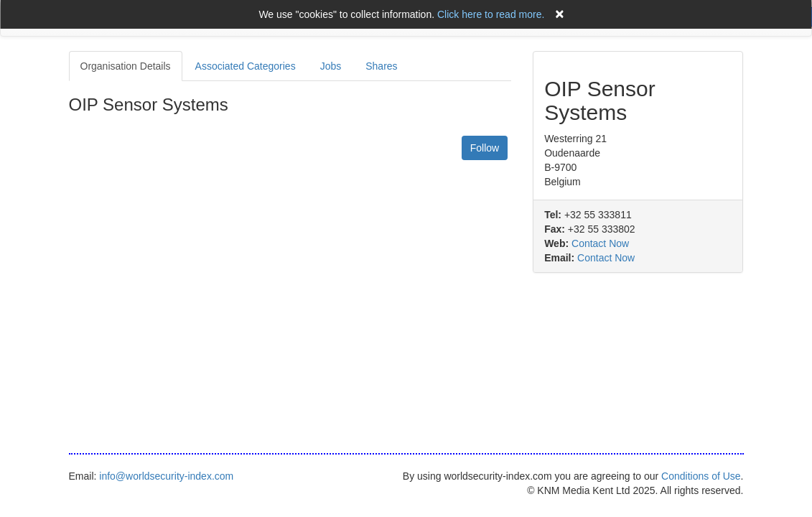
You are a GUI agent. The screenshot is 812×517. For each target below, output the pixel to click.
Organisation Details (126, 66)
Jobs (331, 66)
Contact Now (600, 243)
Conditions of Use (701, 476)
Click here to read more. (491, 14)
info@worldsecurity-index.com (166, 476)
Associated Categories (246, 66)
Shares (381, 66)
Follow (485, 148)
